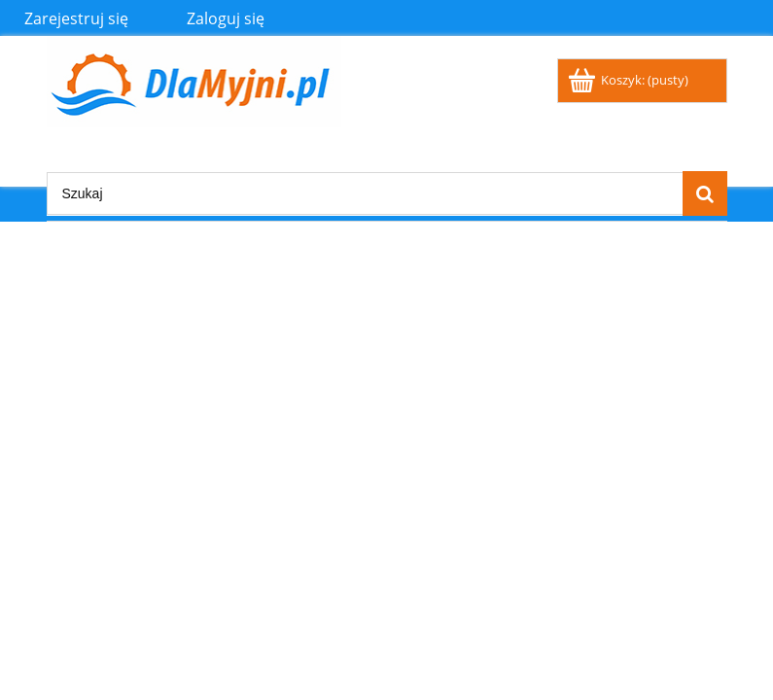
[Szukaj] (705, 193)
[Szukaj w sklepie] (365, 193)
